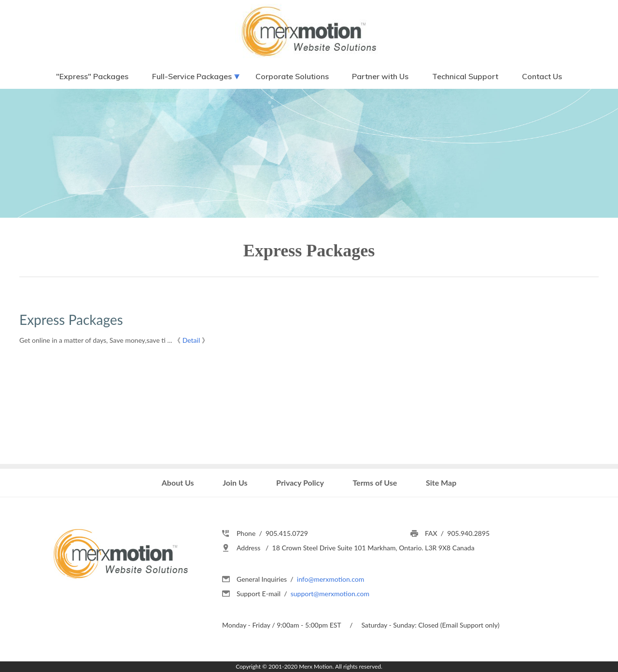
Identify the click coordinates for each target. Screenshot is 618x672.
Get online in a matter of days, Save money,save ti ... (96, 340)
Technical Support (465, 76)
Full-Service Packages (192, 76)
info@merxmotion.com (330, 579)
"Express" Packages (92, 76)
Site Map (441, 483)
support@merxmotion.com (330, 594)
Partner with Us (380, 76)
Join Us (235, 483)
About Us (178, 483)
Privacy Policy (300, 483)
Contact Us (542, 76)
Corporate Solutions (292, 76)
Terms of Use (375, 483)
